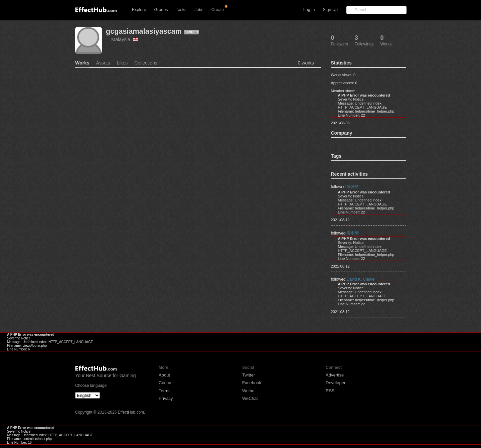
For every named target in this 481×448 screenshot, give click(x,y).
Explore (139, 10)
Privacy (166, 398)
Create (218, 10)
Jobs (199, 10)
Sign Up (330, 10)
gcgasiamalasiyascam (144, 31)
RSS (330, 391)
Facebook (252, 383)
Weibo (248, 391)
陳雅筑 (353, 187)
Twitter (249, 375)
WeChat (250, 398)
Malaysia (125, 39)
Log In (309, 10)
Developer (336, 383)
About (164, 375)
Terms (165, 391)
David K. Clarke (361, 279)
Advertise (335, 375)
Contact (166, 383)
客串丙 (353, 233)
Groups (161, 10)
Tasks (181, 10)
